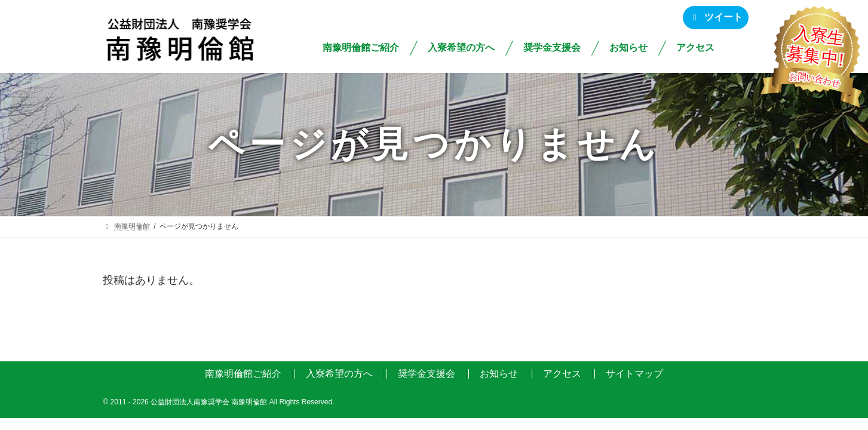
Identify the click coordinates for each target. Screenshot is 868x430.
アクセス (562, 374)
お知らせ (499, 374)
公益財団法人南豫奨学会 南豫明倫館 (209, 402)
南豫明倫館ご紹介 (243, 374)
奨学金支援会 (427, 374)
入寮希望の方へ (339, 374)
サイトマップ (634, 374)
